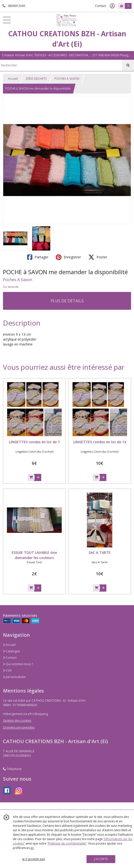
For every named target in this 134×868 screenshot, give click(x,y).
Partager (38, 257)
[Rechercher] (128, 65)
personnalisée (14, 677)
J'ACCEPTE (101, 859)
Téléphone (12, 769)
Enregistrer (68, 257)
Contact (100, 6)
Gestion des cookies (17, 721)
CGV (7, 670)
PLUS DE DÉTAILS (67, 301)
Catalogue (11, 651)
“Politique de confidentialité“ (67, 843)
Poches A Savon (18, 280)
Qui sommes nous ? (18, 664)
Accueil (13, 79)
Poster (98, 257)
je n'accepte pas (34, 859)
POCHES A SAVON (67, 79)
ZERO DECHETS (36, 79)
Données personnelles (19, 727)
